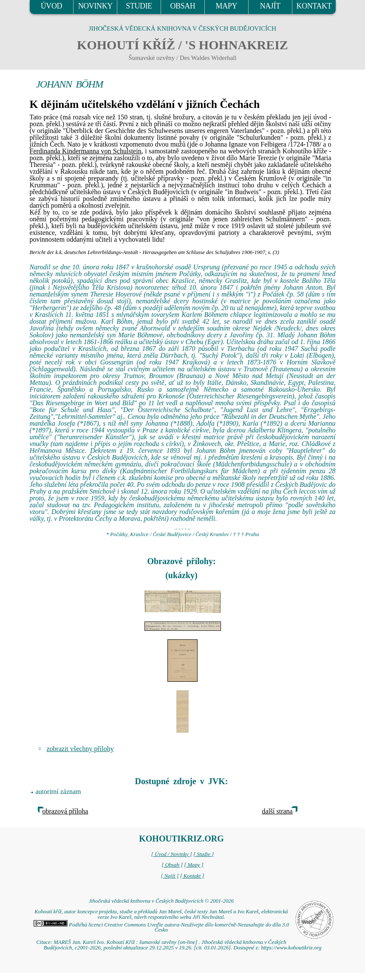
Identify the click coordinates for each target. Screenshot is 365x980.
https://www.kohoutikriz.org (291, 948)
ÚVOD (51, 6)
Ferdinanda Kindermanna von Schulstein (86, 151)
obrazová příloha (65, 811)
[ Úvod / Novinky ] (172, 854)
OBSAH (182, 6)
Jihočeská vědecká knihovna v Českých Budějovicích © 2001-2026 (161, 901)
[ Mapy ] (194, 865)
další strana (277, 811)
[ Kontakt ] (192, 876)
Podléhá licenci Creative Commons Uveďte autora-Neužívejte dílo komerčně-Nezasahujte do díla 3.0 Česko (161, 928)
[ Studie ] (204, 854)
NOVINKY (95, 6)
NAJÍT (270, 6)
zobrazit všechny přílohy (80, 749)
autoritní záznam (58, 792)
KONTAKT (314, 6)
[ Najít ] (170, 876)
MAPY (226, 6)
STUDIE (139, 6)
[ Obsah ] (172, 865)
